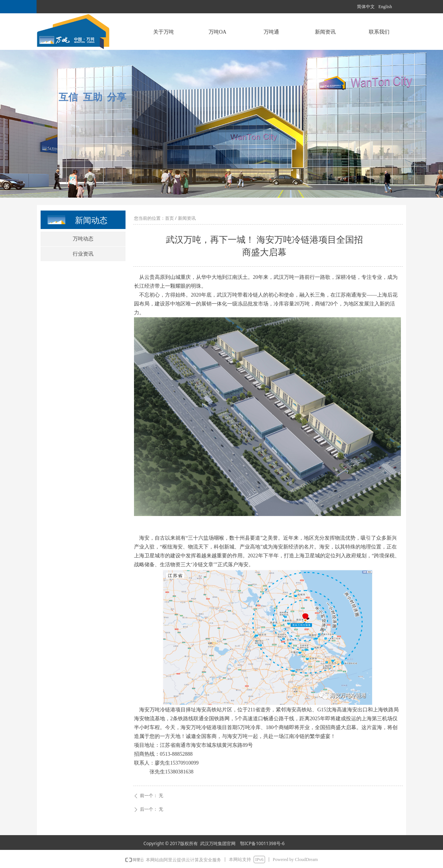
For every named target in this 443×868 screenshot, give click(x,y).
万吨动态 (83, 239)
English (385, 7)
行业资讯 (83, 254)
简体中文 (366, 7)
